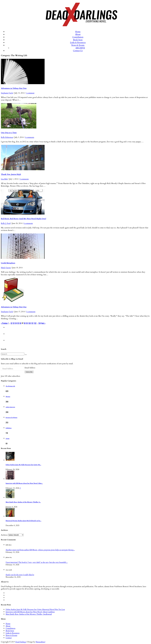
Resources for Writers (12, 418)
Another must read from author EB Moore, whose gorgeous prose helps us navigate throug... (40, 550)
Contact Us (78, 51)
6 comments (28, 223)
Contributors (78, 37)
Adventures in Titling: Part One (14, 307)
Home (78, 32)
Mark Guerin (6, 268)
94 (16, 323)
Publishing (9, 428)
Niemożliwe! (40, 642)
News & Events (78, 45)
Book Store (78, 40)
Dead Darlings (21, 642)
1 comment (30, 93)
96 (20, 323)
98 (25, 323)
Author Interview (10, 407)
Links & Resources (78, 42)
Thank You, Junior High (11, 174)
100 (30, 323)
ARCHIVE (80, 48)
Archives (4, 535)
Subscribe (29, 372)
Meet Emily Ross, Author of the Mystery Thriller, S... (23, 502)
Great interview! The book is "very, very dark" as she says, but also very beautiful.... (37, 562)
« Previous (4, 323)
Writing (8, 397)
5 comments (31, 312)
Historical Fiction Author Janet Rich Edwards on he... (23, 521)
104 (40, 323)
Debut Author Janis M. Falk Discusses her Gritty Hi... (23, 465)
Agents (7, 439)
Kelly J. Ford (6, 223)
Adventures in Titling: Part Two (14, 88)
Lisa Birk (4, 179)
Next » (43, 323)
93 (14, 323)
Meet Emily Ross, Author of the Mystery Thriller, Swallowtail (29, 614)
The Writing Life (10, 386)
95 (18, 323)
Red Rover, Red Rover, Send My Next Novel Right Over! (24, 219)
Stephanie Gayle (7, 93)
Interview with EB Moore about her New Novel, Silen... (24, 483)
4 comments (30, 137)
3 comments (24, 179)
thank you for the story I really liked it (20, 575)
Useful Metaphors (8, 263)
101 (32, 323)
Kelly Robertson (7, 137)
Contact (9, 638)
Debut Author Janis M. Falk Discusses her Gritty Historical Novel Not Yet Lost (35, 609)
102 (35, 323)
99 (27, 323)
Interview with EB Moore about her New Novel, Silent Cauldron (30, 612)
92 (12, 323)
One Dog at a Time (9, 133)
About (78, 34)
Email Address (30, 368)
